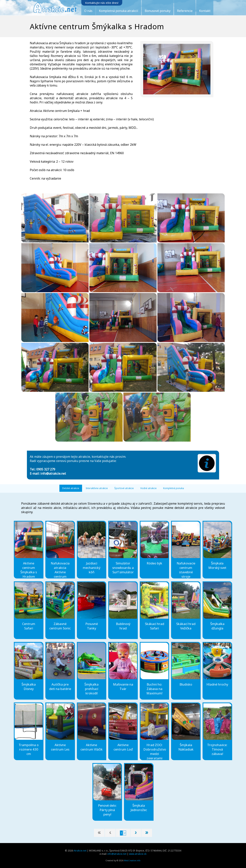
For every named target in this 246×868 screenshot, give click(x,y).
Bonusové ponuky (158, 11)
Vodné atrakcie (148, 488)
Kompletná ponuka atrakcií (119, 11)
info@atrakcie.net (53, 474)
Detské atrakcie (71, 488)
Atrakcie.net (80, 851)
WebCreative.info (132, 861)
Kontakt (205, 11)
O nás (88, 11)
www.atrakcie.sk (138, 854)
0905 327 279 (46, 469)
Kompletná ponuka (174, 488)
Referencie (185, 11)
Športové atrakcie (124, 488)
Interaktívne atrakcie (97, 488)
